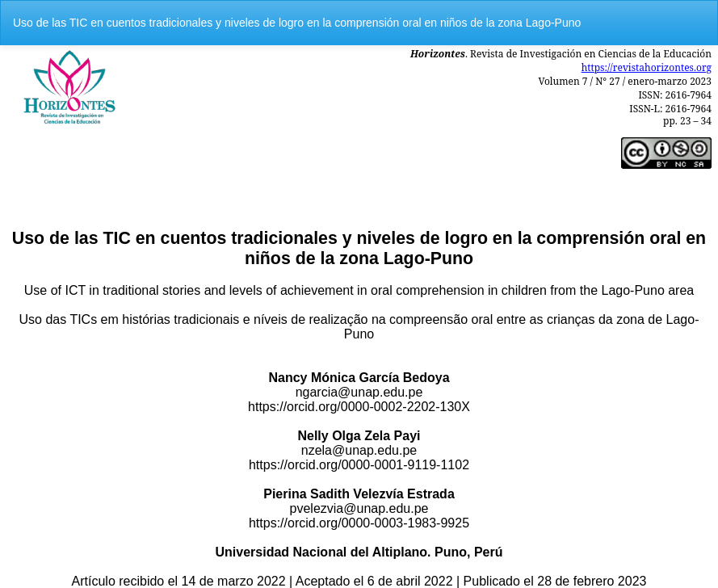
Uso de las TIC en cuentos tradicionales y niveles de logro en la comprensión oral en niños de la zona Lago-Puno (297, 23)
